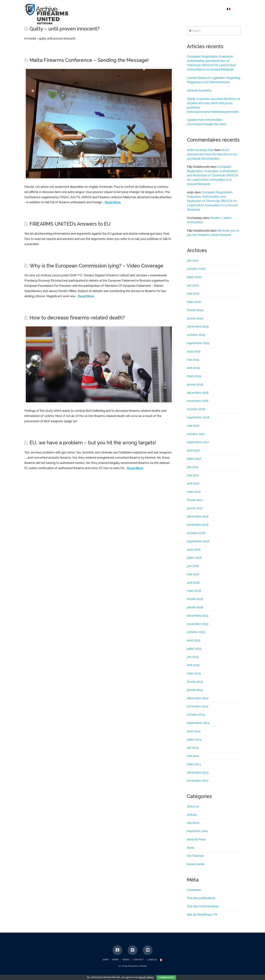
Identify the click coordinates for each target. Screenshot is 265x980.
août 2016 (194, 550)
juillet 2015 (194, 649)
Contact (139, 960)
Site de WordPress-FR (202, 915)
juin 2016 (193, 566)
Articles (192, 815)
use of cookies (146, 977)
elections (193, 823)
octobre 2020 (196, 269)
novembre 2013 (198, 781)
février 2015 (195, 682)
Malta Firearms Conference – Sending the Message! (89, 60)
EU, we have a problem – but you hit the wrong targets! (93, 443)
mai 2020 (193, 294)
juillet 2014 (194, 740)
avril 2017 (193, 483)
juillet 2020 (194, 277)
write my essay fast (200, 150)
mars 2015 (194, 673)
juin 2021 (193, 261)
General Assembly (199, 90)
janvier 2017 (195, 508)
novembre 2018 (198, 401)
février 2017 (195, 500)
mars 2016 (194, 591)
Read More (113, 202)
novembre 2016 (198, 525)
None (191, 848)
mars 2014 (194, 764)
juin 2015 (193, 657)
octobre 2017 (196, 434)
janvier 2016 (195, 607)
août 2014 (194, 731)
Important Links (197, 831)
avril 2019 (193, 368)
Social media (196, 864)
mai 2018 (193, 426)
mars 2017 (194, 492)
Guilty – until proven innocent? (64, 29)
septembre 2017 (198, 442)
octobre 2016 (196, 533)
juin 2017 (193, 467)
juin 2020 (193, 285)
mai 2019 (193, 360)
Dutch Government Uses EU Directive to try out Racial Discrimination (212, 154)
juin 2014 (193, 748)
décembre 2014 (198, 698)
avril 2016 (193, 583)
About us (193, 806)
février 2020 (195, 310)
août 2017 (194, 450)
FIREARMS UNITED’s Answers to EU (70, 224)
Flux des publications (201, 898)
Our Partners (195, 856)
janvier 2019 (195, 384)
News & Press (196, 839)
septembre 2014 (198, 723)
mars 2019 (194, 376)
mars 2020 (194, 302)
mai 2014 (193, 756)
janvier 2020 (195, 318)
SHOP (106, 960)
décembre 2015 (198, 616)
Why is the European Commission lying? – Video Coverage (96, 266)
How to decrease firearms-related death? (77, 318)
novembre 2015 (198, 624)
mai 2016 (193, 574)
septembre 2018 (198, 417)
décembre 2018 (198, 393)
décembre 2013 (198, 773)
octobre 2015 (196, 632)
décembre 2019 (198, 327)
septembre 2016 (198, 541)
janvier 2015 (195, 690)
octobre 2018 (196, 409)
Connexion (194, 890)
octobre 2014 (196, 715)
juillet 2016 (194, 558)
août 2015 (194, 640)
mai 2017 (193, 475)
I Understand (166, 977)
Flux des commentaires (203, 906)
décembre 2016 (198, 516)
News (126, 960)
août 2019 (194, 351)
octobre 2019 (196, 335)
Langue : (155, 960)
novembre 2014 (198, 706)
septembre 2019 (198, 343)
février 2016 (195, 599)
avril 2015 (193, 665)
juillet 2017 (194, 459)
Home (116, 960)
